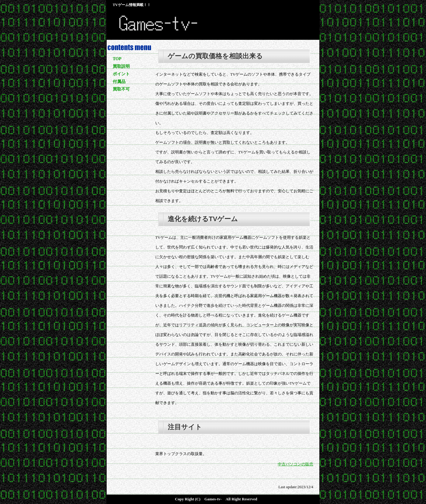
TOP (117, 59)
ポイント (121, 74)
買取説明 (121, 66)
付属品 (119, 82)
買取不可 (121, 89)
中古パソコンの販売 (295, 464)
